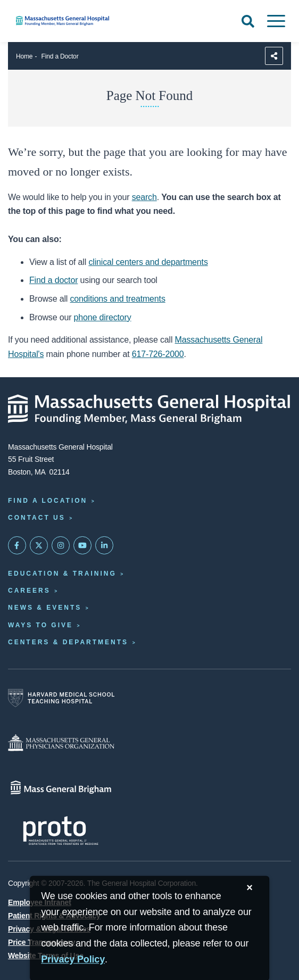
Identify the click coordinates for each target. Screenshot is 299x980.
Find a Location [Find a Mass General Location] (48, 501)
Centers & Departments (68, 642)
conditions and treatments (118, 299)
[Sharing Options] (274, 56)
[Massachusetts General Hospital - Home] (149, 409)
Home (24, 56)
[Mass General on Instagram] (61, 545)
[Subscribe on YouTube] (82, 545)
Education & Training (62, 574)
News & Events (45, 608)
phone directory (103, 317)
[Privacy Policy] (73, 960)
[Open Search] (248, 21)
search (144, 197)
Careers (29, 591)
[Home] (100, 21)
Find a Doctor (60, 56)
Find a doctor (53, 280)
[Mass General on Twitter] (39, 545)
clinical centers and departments (148, 262)
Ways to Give (40, 625)
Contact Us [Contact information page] (37, 518)
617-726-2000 (158, 354)
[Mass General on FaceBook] (17, 545)
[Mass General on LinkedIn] (104, 545)
